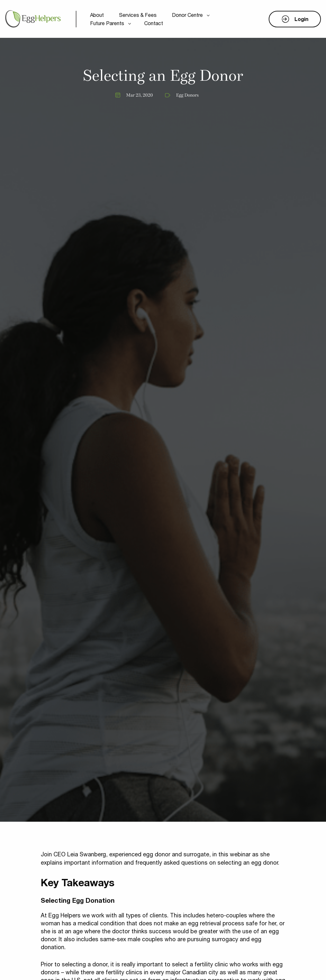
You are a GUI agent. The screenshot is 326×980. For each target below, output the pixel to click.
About (97, 15)
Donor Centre (187, 15)
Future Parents (107, 23)
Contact (154, 23)
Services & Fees (138, 15)
